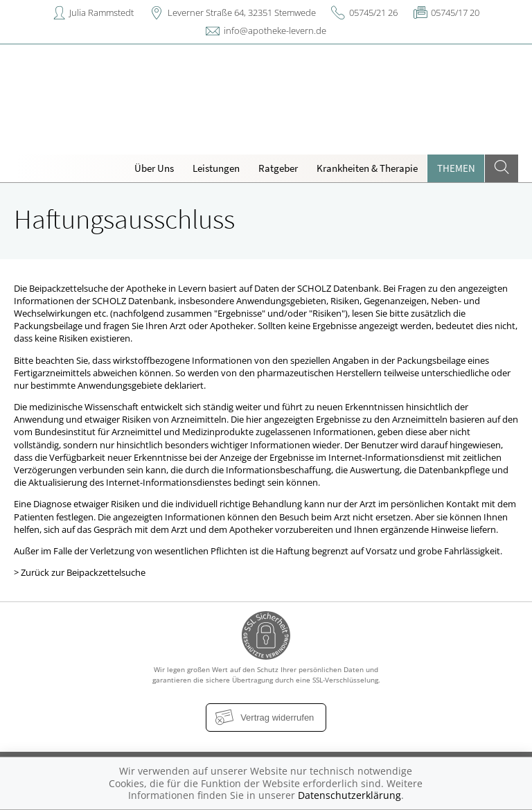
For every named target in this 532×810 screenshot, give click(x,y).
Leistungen (216, 168)
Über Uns (154, 168)
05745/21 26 (373, 12)
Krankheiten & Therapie (367, 168)
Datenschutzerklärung (349, 795)
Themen (456, 168)
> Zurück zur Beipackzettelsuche (80, 572)
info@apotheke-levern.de (275, 30)
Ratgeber (278, 168)
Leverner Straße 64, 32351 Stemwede (242, 12)
